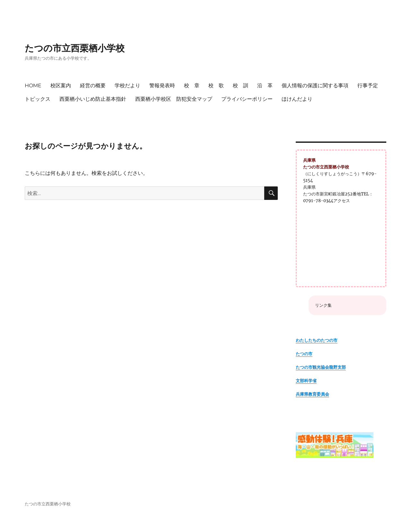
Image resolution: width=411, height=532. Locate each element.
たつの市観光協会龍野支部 (321, 367)
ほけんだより (297, 99)
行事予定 (368, 86)
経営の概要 (93, 86)
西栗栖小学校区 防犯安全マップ (174, 99)
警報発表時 (162, 86)
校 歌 (216, 86)
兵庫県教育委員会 (312, 394)
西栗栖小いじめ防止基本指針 (93, 99)
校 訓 (240, 86)
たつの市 (304, 354)
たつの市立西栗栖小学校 (75, 48)
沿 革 (265, 86)
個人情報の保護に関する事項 (315, 86)
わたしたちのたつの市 (317, 340)
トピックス (38, 99)
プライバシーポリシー (247, 99)
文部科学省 (306, 381)
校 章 (192, 86)
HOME (33, 86)
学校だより (127, 86)
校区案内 (61, 86)
